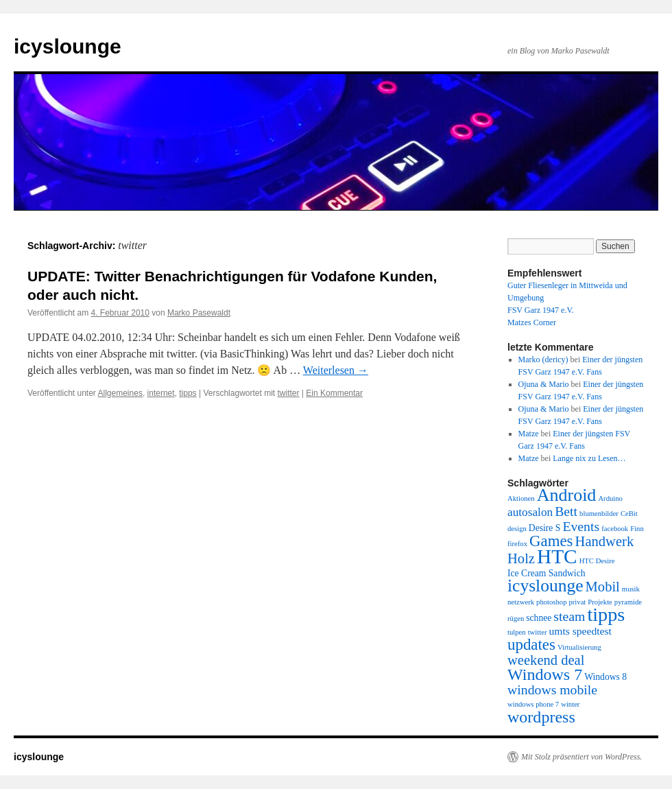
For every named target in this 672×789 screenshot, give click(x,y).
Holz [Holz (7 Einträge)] (521, 558)
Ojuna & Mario (544, 384)
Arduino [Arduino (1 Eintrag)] (610, 498)
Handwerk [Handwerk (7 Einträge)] (605, 541)
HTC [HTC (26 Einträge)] (557, 556)
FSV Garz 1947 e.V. (541, 310)
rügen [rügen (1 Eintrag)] (516, 619)
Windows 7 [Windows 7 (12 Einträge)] (545, 674)
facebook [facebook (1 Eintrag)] (615, 529)
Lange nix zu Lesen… (589, 458)
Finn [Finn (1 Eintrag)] (637, 529)
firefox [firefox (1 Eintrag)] (517, 544)
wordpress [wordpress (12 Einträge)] (541, 717)
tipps (188, 393)
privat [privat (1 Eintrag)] (577, 602)
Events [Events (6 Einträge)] (581, 526)
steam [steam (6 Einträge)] (569, 616)
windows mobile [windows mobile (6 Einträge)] (552, 690)
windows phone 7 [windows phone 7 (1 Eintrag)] (533, 704)
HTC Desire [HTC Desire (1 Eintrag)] (597, 561)
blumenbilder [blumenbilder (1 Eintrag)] (599, 514)
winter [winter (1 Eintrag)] (570, 704)
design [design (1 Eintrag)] (517, 529)
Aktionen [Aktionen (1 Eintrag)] (521, 498)
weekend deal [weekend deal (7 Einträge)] (546, 660)
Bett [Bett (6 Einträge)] (566, 511)
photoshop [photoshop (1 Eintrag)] (551, 602)
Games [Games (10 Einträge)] (551, 541)
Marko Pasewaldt (199, 313)
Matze (529, 434)
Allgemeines (120, 393)
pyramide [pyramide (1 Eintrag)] (628, 602)
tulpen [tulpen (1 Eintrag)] (517, 632)
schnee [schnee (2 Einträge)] (539, 618)
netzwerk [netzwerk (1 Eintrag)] (521, 602)
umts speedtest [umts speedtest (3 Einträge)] (580, 631)
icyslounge (68, 46)
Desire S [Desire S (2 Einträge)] (545, 528)
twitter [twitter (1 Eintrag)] (538, 632)
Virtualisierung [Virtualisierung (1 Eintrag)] (579, 647)
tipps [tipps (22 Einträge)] (606, 614)
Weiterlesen (336, 370)
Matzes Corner (532, 322)
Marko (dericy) (543, 360)
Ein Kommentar (334, 393)
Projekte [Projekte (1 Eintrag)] (600, 602)
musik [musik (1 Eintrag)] (631, 589)
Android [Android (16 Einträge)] (567, 495)
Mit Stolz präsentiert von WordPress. (581, 757)
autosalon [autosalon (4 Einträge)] (530, 512)
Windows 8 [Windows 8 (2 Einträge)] (605, 677)
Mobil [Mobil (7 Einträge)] (603, 587)
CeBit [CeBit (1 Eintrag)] (629, 514)
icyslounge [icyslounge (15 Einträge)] (545, 586)
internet (161, 393)
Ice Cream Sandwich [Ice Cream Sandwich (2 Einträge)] (547, 573)
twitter (289, 393)
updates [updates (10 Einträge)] (531, 645)
